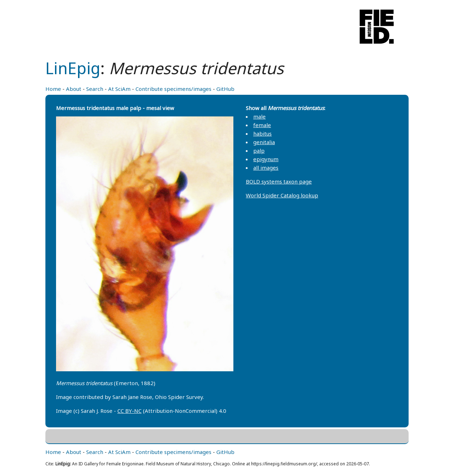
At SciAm (119, 89)
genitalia (264, 142)
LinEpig (73, 68)
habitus (262, 133)
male (259, 116)
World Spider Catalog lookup (282, 195)
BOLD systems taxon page (279, 181)
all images (266, 168)
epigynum (266, 159)
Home (53, 89)
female (262, 125)
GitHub (225, 89)
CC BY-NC (129, 411)
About (74, 89)
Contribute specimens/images (173, 89)
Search (95, 89)
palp (259, 151)
